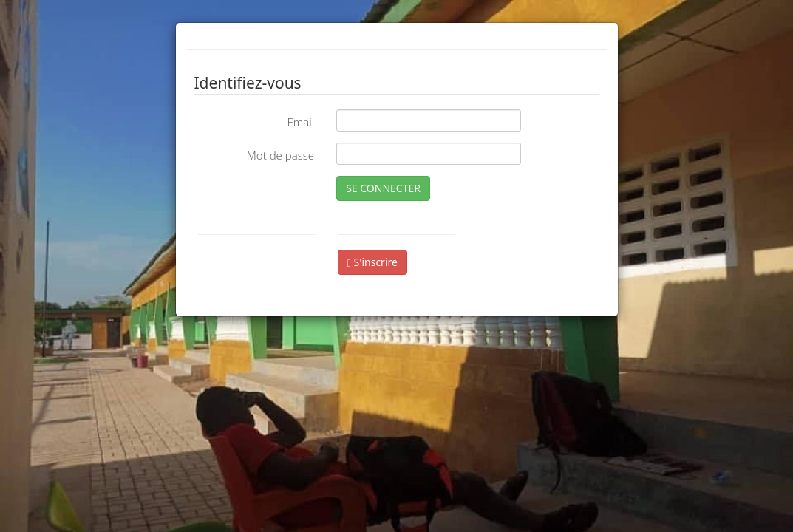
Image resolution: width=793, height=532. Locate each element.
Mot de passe (280, 155)
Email (300, 122)
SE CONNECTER (383, 188)
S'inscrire (372, 262)
